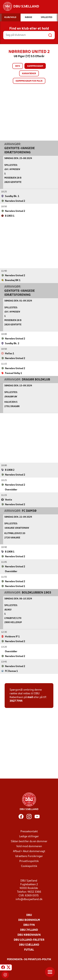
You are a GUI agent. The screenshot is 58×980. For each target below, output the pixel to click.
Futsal (29, 950)
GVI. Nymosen (12, 169)
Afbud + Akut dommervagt (29, 851)
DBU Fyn (29, 925)
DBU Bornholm (29, 920)
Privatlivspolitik (29, 861)
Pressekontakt (29, 831)
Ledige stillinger (29, 836)
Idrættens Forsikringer (29, 856)
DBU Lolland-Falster (29, 940)
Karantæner (29, 74)
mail (30, 697)
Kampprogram (35, 66)
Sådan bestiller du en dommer (29, 841)
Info (18, 66)
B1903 (8, 610)
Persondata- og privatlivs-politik (29, 959)
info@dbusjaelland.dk (29, 899)
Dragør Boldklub (36, 380)
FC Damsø (29, 511)
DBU (29, 915)
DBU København (29, 935)
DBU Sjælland (29, 945)
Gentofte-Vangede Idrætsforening (20, 150)
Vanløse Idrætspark (17, 528)
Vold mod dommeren (29, 846)
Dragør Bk (11, 397)
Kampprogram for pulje (29, 81)
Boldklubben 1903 (37, 593)
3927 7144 (16, 701)
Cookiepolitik (29, 866)
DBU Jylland (29, 930)
